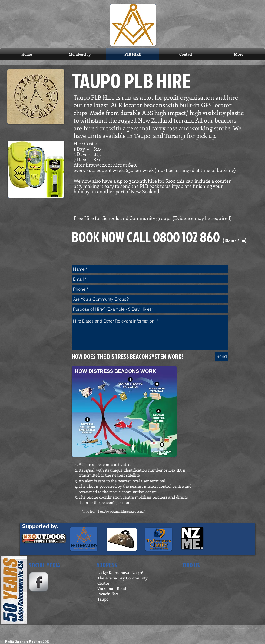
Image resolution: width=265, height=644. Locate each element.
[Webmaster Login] (247, 628)
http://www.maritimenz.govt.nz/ (121, 511)
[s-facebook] (39, 582)
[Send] (222, 356)
